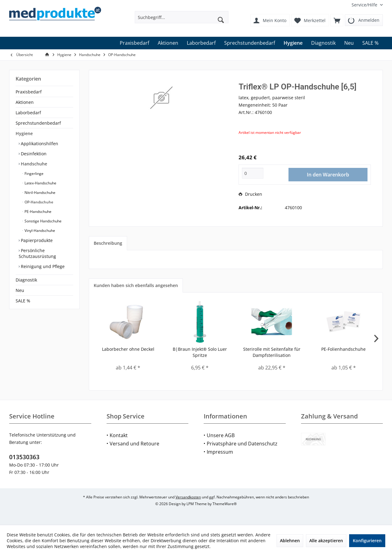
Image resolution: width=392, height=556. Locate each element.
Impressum (220, 452)
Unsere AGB (221, 435)
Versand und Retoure (134, 444)
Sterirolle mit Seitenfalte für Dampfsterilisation (272, 352)
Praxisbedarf (29, 92)
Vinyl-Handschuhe (39, 231)
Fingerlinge (34, 174)
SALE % (23, 301)
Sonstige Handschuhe (43, 221)
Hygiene (24, 133)
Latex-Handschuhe (40, 183)
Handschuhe (33, 164)
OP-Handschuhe (38, 202)
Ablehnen (290, 541)
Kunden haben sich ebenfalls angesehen (136, 285)
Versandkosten (188, 497)
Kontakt (119, 435)
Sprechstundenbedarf (38, 123)
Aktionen (25, 102)
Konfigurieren (367, 541)
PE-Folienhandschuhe (343, 349)
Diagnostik (26, 280)
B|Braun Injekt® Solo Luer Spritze (200, 352)
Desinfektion (33, 154)
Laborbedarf (28, 113)
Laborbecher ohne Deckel (128, 349)
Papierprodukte (36, 240)
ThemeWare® (225, 504)
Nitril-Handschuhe (40, 193)
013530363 (24, 457)
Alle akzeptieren (326, 541)
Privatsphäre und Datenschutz (242, 444)
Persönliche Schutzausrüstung (37, 253)
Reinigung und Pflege (42, 266)
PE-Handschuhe (38, 212)
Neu (20, 290)
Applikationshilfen (39, 144)
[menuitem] (365, 5)
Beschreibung (108, 243)
